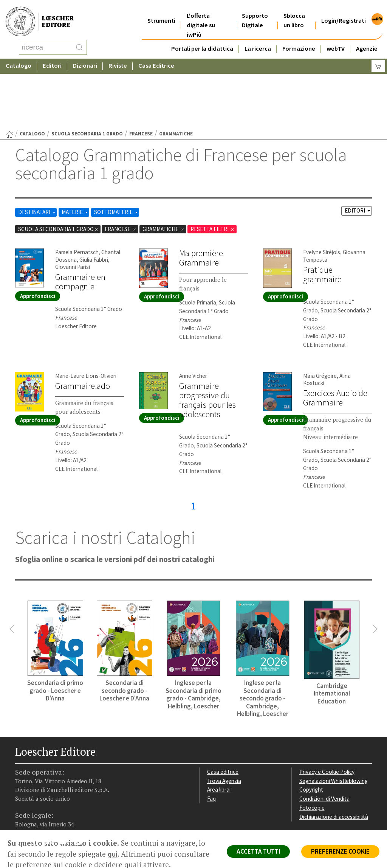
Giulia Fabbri (94, 199)
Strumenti (161, 11)
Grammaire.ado (83, 325)
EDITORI (358, 150)
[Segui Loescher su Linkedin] (51, 783)
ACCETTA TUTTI (258, 851)
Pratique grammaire (322, 214)
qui (113, 854)
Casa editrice (223, 711)
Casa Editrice (156, 58)
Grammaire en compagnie (80, 221)
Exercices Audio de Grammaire (335, 337)
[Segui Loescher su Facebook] (22, 783)
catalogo (32, 73)
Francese (141, 73)
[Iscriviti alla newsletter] (81, 782)
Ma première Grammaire (201, 197)
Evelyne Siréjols (322, 192)
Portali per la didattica (202, 39)
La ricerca (258, 39)
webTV (336, 39)
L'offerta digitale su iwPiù (201, 16)
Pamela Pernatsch (77, 192)
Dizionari (85, 58)
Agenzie (367, 39)
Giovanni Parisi (73, 206)
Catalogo (19, 58)
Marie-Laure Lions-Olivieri (86, 315)
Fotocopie (312, 747)
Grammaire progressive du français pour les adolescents (207, 339)
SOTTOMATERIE (117, 151)
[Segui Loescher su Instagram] (36, 783)
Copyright (311, 729)
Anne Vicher (193, 315)
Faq (211, 738)
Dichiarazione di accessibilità (334, 756)
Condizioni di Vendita (324, 738)
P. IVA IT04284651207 (41, 813)
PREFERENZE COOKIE (340, 851)
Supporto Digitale (255, 11)
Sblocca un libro (294, 11)
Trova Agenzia (224, 720)
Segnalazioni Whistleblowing (334, 720)
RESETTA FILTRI (213, 168)
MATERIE (75, 151)
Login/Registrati (344, 11)
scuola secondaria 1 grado (87, 73)
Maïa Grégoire (320, 315)
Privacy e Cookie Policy (327, 711)
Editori (52, 58)
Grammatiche (164, 168)
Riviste (118, 58)
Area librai (219, 729)
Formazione (299, 39)
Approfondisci (38, 235)
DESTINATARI (37, 151)
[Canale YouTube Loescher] (66, 783)
